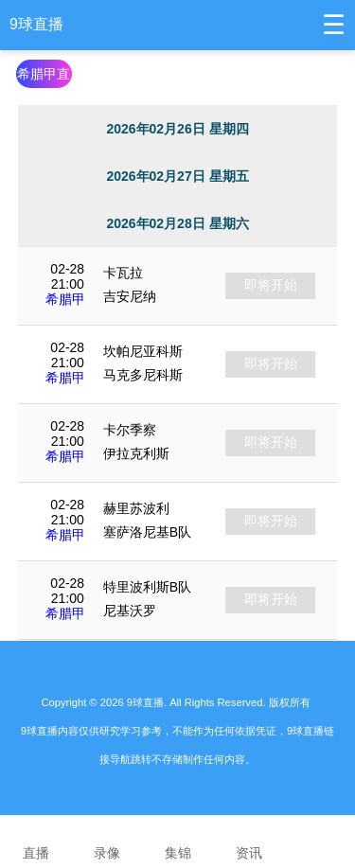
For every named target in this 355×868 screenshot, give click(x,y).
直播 (35, 841)
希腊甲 (65, 299)
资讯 (248, 841)
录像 (106, 841)
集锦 (177, 841)
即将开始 (271, 285)
